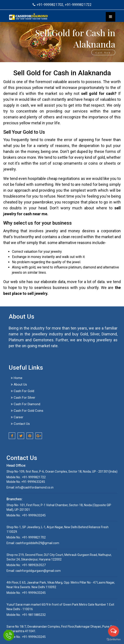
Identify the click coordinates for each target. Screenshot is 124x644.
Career (17, 417)
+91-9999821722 (78, 5)
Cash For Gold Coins (27, 411)
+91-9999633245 (33, 482)
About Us (19, 384)
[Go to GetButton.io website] (114, 640)
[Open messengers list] (114, 631)
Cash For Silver (23, 398)
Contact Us (20, 424)
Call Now (103, 53)
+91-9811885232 (34, 615)
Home (17, 378)
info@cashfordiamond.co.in (34, 487)
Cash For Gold (23, 391)
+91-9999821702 (48, 5)
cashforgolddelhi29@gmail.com (37, 543)
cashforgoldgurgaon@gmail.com (38, 571)
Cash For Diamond (26, 404)
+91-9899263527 (34, 565)
